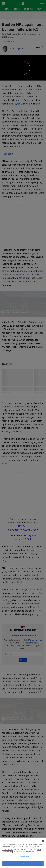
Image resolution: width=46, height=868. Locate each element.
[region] (23, 853)
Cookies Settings (23, 856)
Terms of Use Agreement (25, 852)
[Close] (43, 841)
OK (23, 863)
